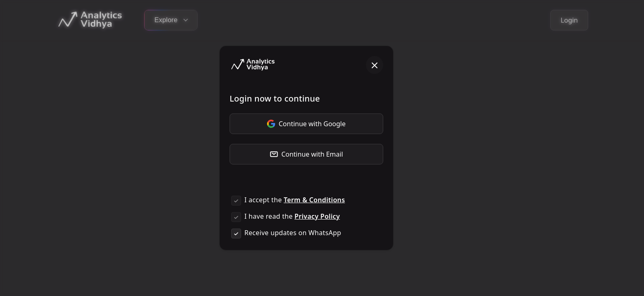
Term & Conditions (314, 200)
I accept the (295, 200)
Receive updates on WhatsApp (293, 233)
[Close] (375, 65)
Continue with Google (306, 124)
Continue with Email (306, 154)
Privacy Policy (317, 216)
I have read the (292, 216)
